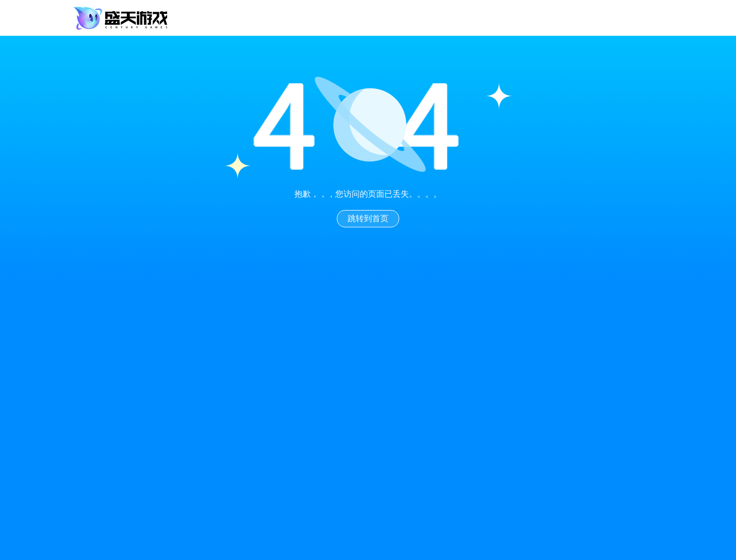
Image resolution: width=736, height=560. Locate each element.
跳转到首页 (368, 218)
